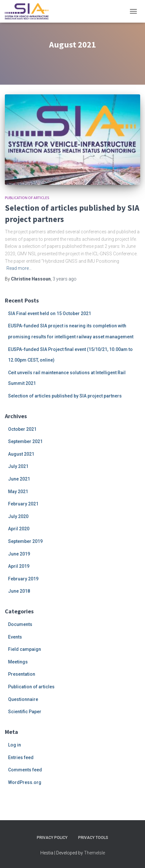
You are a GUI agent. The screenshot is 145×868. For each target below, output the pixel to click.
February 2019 (23, 579)
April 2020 (19, 529)
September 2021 (25, 441)
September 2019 (25, 541)
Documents (20, 624)
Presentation (22, 674)
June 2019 (19, 554)
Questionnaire (23, 699)
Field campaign (25, 649)
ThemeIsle (94, 853)
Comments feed (25, 770)
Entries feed (21, 757)
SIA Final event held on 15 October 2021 (50, 313)
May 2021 (18, 492)
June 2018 (19, 591)
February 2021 (23, 504)
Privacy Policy (52, 838)
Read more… (19, 268)
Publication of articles (27, 198)
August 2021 (21, 454)
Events (15, 637)
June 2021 (19, 479)
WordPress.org (25, 782)
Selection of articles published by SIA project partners (65, 396)
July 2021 (18, 466)
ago (65, 279)
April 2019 (19, 566)
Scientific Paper (25, 712)
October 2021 (22, 429)
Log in (15, 745)
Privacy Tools (93, 838)
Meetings (18, 662)
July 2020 (18, 516)
